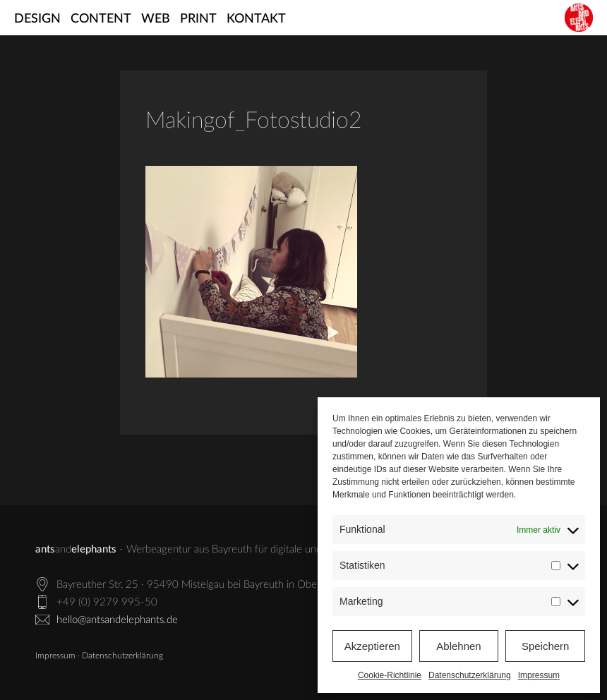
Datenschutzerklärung (470, 675)
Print (198, 19)
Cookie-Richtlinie (390, 675)
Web (156, 19)
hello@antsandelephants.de (117, 620)
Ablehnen (458, 646)
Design (37, 19)
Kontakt (256, 19)
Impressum (539, 675)
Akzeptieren (372, 646)
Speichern (546, 646)
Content (101, 19)
